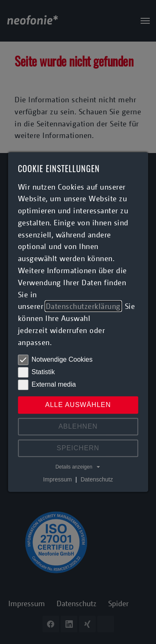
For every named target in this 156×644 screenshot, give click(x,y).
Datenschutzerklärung (83, 306)
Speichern (78, 448)
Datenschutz (97, 479)
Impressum (57, 479)
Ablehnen (78, 426)
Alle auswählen (78, 405)
